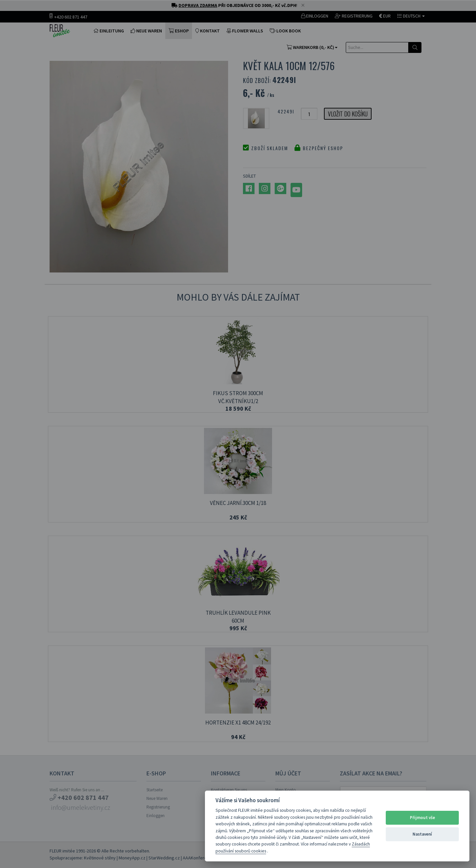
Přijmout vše (422, 818)
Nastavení (422, 834)
